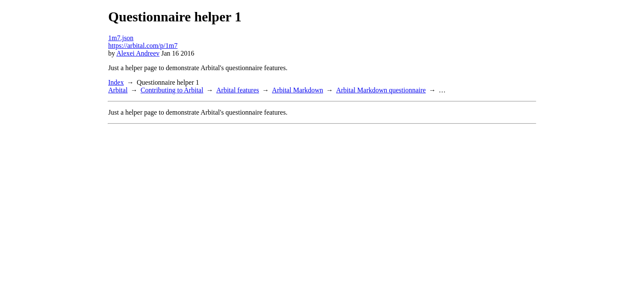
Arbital (118, 90)
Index (116, 82)
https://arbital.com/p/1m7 (143, 46)
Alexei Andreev (138, 53)
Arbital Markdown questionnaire (381, 90)
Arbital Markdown (298, 90)
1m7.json (121, 38)
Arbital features (238, 90)
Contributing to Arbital (172, 90)
